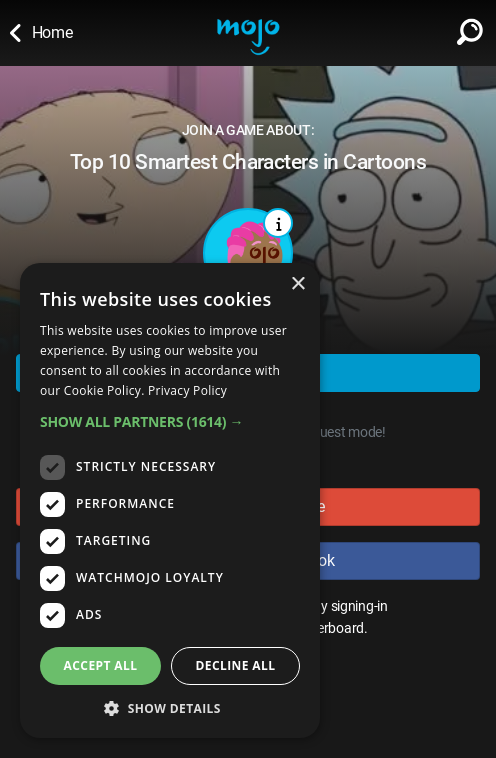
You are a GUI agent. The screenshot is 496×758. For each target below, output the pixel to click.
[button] (170, 421)
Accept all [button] (101, 665)
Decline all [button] (236, 665)
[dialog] (170, 500)
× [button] (297, 284)
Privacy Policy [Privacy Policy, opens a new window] (187, 390)
